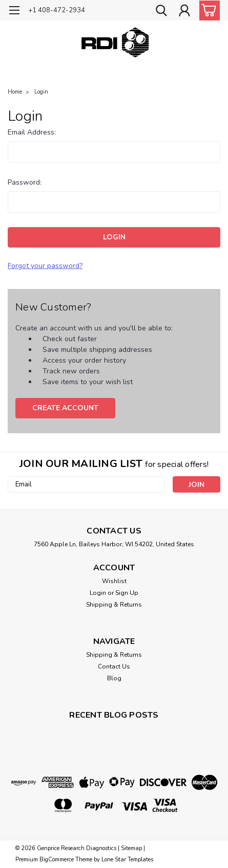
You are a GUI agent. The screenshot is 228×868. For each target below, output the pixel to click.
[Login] (184, 12)
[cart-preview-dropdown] (207, 10)
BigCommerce (57, 860)
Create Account (65, 408)
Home (15, 92)
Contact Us (114, 666)
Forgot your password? (45, 266)
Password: (25, 182)
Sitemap (131, 848)
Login (41, 92)
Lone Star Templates (127, 860)
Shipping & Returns (114, 605)
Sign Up (127, 593)
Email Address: (32, 132)
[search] (161, 12)
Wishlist (114, 581)
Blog (114, 678)
